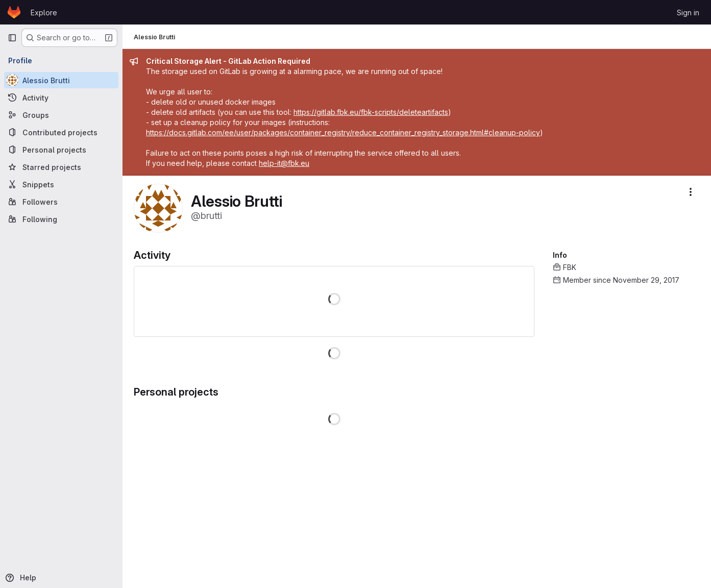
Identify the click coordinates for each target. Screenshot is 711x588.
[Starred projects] (61, 167)
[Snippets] (61, 184)
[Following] (61, 219)
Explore (44, 13)
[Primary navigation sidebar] (12, 38)
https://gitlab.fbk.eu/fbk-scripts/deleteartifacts (372, 112)
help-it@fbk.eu (285, 163)
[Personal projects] (61, 150)
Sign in (688, 13)
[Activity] (61, 97)
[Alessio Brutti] (61, 80)
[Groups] (61, 115)
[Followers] (61, 202)
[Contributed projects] (61, 132)
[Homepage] (14, 12)
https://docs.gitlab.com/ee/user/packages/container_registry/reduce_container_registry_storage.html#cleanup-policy (344, 132)
